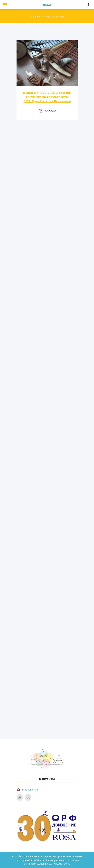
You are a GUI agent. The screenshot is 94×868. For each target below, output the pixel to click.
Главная (36, 17)
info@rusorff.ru (30, 790)
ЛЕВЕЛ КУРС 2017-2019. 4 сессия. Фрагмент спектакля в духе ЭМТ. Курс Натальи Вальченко (47, 97)
